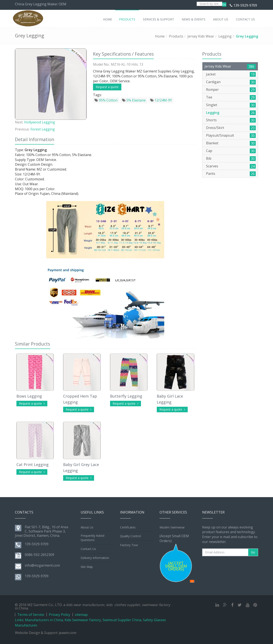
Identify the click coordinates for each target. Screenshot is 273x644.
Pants (211, 174)
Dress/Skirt (215, 128)
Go (224, 4)
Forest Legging (43, 129)
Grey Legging (247, 36)
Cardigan (213, 82)
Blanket (212, 143)
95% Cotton (106, 100)
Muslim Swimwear (172, 527)
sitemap (81, 615)
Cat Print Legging (33, 465)
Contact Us (88, 549)
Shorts (211, 120)
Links (19, 620)
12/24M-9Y (161, 100)
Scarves (212, 166)
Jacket (211, 74)
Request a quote (107, 87)
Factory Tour (129, 545)
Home (160, 36)
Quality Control (130, 536)
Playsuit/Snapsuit (220, 135)
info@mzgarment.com (42, 565)
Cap (209, 151)
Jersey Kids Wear (201, 36)
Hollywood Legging (40, 122)
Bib (209, 158)
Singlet (212, 105)
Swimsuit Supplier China (122, 620)
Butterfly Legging (126, 396)
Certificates (128, 527)
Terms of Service (31, 615)
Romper (212, 90)
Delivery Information (95, 558)
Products (176, 36)
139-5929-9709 (245, 5)
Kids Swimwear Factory (83, 620)
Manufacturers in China (44, 620)
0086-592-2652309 (39, 555)
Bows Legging (29, 396)
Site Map (87, 567)
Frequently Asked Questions (92, 538)
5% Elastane (134, 100)
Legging (225, 36)
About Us (87, 527)
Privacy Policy (60, 615)
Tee (209, 97)
